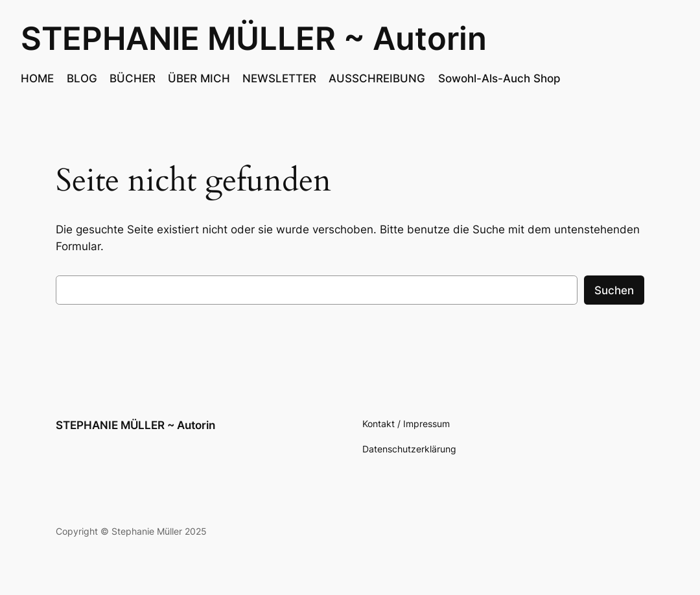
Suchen (614, 290)
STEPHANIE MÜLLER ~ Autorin (254, 39)
